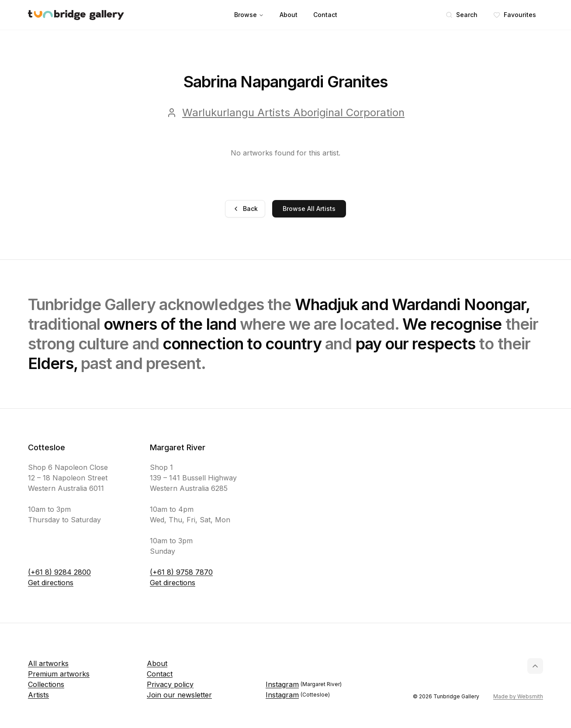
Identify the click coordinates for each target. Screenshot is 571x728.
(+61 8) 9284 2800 (59, 572)
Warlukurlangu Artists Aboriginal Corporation (293, 112)
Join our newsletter (179, 695)
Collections (46, 684)
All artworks (48, 663)
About (289, 15)
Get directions (51, 583)
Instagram (304, 684)
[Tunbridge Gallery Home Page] (76, 15)
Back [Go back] (245, 209)
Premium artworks (59, 674)
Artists (38, 695)
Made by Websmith (518, 696)
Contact (325, 15)
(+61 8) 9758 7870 (181, 572)
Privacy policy (170, 684)
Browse (249, 15)
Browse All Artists (309, 209)
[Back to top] (535, 666)
